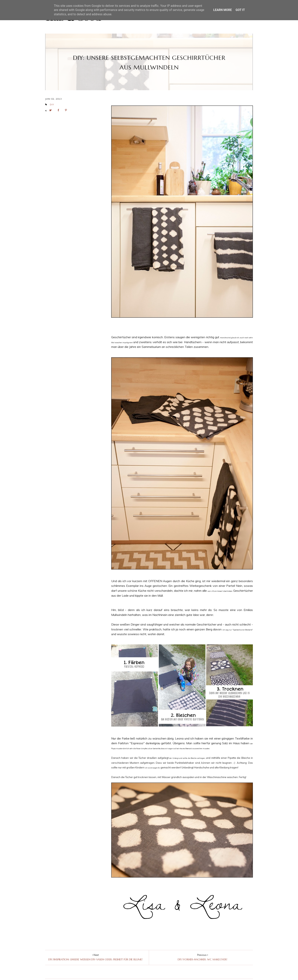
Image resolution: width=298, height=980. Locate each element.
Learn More (222, 10)
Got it (240, 10)
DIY (52, 105)
